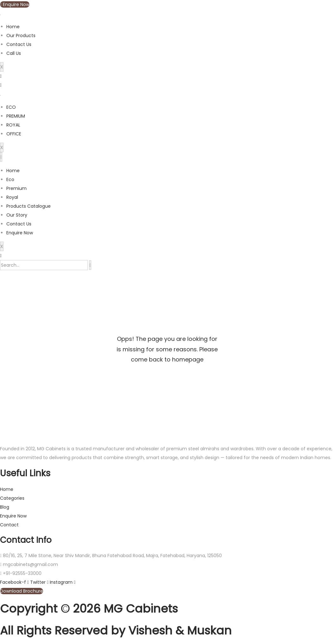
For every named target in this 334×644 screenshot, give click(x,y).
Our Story (17, 215)
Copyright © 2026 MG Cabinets (89, 609)
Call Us (14, 53)
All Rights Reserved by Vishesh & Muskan (116, 631)
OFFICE (14, 134)
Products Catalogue (29, 206)
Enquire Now (20, 233)
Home (13, 27)
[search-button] (90, 265)
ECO (11, 107)
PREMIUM (16, 116)
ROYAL (13, 125)
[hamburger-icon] (0, 15)
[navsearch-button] (1, 256)
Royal (12, 197)
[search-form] (44, 265)
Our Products (21, 36)
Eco (10, 179)
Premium (16, 188)
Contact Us (19, 44)
